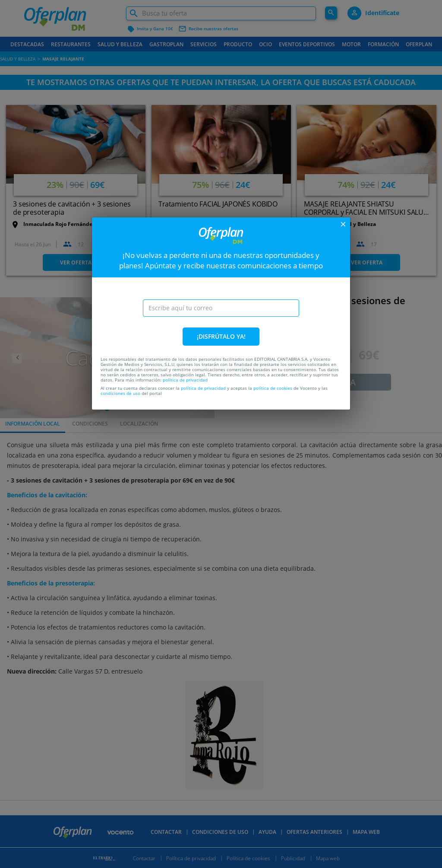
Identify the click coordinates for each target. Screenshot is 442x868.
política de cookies (273, 388)
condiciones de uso (120, 393)
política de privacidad (185, 380)
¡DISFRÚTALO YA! (221, 336)
